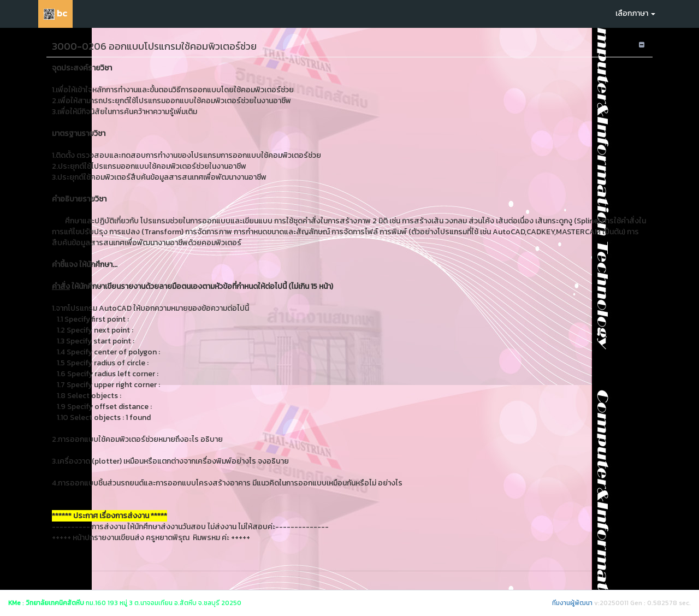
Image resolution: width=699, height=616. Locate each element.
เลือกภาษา (635, 13)
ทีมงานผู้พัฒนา (572, 603)
